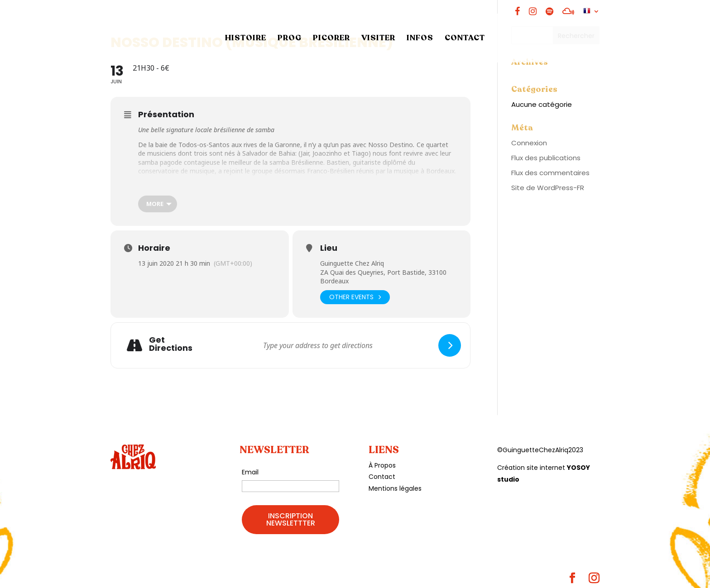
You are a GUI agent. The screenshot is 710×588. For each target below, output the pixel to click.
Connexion (529, 143)
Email (250, 472)
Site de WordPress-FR (548, 188)
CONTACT (465, 39)
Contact (382, 477)
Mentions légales (395, 488)
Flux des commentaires (550, 173)
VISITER (378, 39)
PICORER (331, 39)
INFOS (420, 39)
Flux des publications (546, 158)
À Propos (382, 465)
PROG (290, 39)
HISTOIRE (246, 39)
